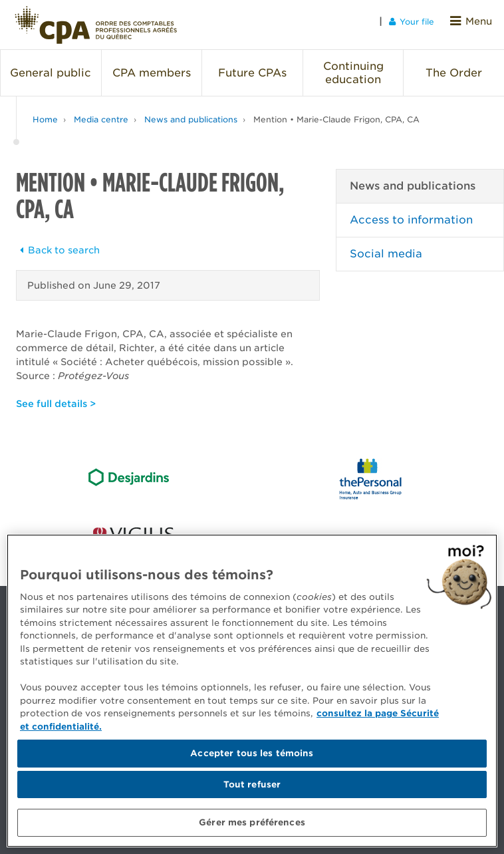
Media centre (101, 113)
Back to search (58, 243)
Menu (473, 21)
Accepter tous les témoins (252, 753)
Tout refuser (252, 784)
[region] (252, 691)
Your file (416, 21)
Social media (386, 247)
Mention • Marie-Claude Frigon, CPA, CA (336, 113)
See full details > (56, 397)
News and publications (191, 113)
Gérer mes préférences (252, 822)
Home (45, 113)
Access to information (411, 213)
